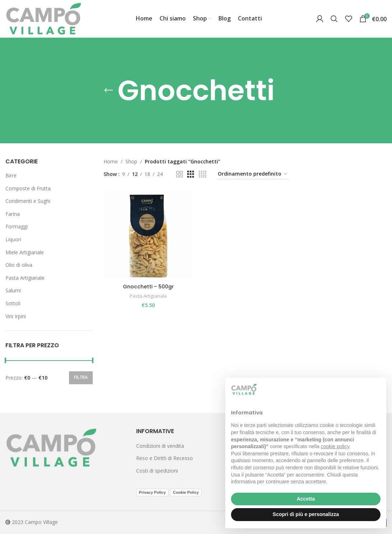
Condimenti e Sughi (28, 201)
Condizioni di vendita (160, 446)
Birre (11, 175)
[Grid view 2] (179, 174)
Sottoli (13, 303)
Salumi (13, 290)
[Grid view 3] (191, 174)
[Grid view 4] (202, 174)
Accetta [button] (306, 499)
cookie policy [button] (335, 446)
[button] (377, 389)
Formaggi (17, 226)
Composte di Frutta (28, 188)
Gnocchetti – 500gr (148, 286)
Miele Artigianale (25, 252)
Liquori (13, 239)
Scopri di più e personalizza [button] (306, 514)
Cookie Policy (186, 492)
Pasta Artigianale (25, 278)
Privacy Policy (153, 492)
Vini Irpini (16, 316)
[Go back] (109, 90)
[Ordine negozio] (253, 174)
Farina (13, 214)
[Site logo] (44, 18)
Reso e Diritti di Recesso (165, 458)
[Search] (334, 19)
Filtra (81, 377)
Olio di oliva (19, 265)
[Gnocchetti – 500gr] (148, 235)
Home (111, 161)
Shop (131, 161)
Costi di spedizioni (157, 471)
